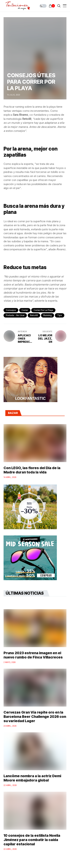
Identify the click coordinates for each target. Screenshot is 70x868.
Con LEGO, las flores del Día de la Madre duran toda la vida (32, 470)
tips (60, 315)
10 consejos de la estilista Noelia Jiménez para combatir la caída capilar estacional (32, 840)
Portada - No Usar (15, 315)
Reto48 (34, 315)
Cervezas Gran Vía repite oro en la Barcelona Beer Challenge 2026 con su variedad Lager (35, 717)
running (48, 315)
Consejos (11, 310)
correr (25, 310)
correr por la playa (43, 310)
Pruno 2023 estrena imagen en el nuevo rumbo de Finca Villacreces (33, 655)
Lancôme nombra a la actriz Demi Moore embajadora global (32, 778)
